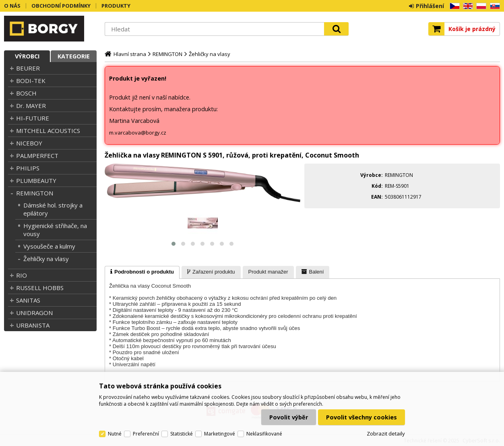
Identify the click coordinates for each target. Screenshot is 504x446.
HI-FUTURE (33, 118)
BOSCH (26, 93)
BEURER (28, 68)
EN (467, 6)
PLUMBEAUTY (36, 180)
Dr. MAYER (31, 106)
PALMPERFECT (37, 156)
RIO (22, 275)
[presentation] (142, 272)
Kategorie (74, 56)
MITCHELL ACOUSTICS (48, 131)
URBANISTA (33, 325)
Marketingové (220, 434)
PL (479, 6)
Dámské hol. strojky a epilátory (53, 209)
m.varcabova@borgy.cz (138, 133)
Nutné (115, 434)
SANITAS (28, 300)
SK (494, 6)
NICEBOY (29, 143)
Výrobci (27, 56)
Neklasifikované (264, 434)
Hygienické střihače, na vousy (55, 230)
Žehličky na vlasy (46, 259)
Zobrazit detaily (386, 434)
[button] (174, 244)
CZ (453, 6)
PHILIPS (28, 168)
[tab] (142, 272)
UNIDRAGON (34, 313)
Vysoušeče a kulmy (49, 246)
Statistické (182, 434)
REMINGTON (35, 193)
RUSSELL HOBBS (40, 288)
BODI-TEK (31, 81)
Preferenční (146, 434)
